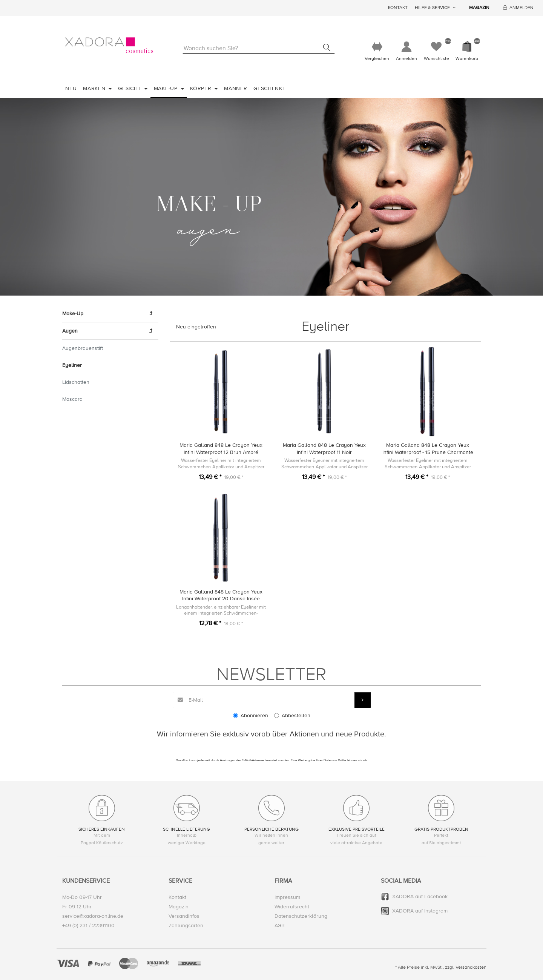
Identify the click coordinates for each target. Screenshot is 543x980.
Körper (202, 88)
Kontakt (398, 8)
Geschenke (269, 88)
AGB (280, 926)
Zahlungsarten (186, 926)
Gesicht (130, 88)
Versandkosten (471, 967)
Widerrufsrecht (292, 907)
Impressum (287, 897)
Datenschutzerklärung (301, 916)
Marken (95, 88)
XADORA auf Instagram (420, 911)
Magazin (479, 8)
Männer (235, 88)
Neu (71, 88)
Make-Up (167, 88)
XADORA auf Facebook (420, 896)
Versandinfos (184, 916)
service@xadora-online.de (93, 916)
